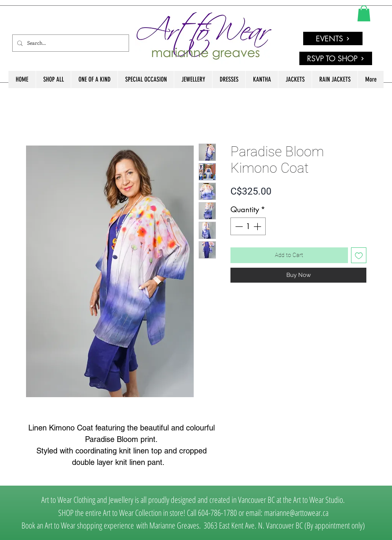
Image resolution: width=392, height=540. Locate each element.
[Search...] (70, 43)
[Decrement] (238, 226)
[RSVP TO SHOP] (336, 58)
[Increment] (258, 226)
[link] (364, 13)
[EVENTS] (333, 38)
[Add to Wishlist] (359, 255)
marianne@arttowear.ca (296, 512)
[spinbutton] (248, 226)
